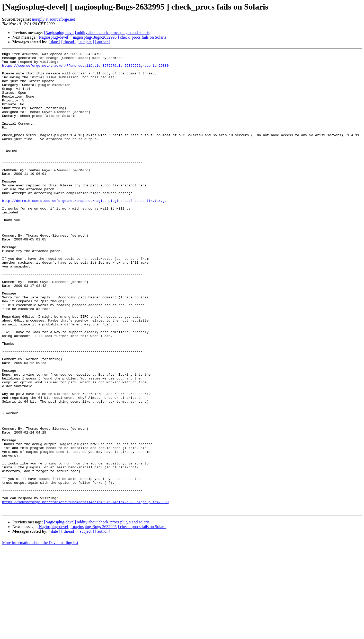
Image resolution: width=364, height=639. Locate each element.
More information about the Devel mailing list (40, 634)
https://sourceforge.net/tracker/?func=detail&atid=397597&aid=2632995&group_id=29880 (85, 68)
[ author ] (103, 42)
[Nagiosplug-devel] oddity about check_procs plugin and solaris (97, 33)
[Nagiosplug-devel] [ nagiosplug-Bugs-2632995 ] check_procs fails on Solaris (102, 37)
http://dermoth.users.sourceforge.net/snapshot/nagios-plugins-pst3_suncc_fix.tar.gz (84, 231)
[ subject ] (86, 42)
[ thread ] (69, 42)
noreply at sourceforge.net (53, 19)
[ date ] (54, 42)
